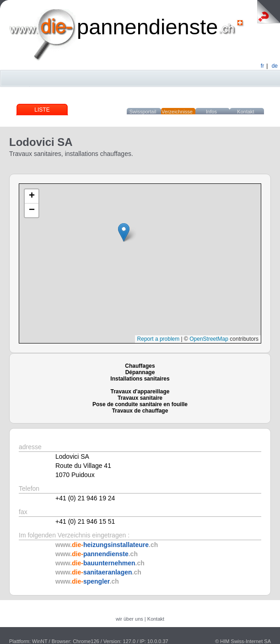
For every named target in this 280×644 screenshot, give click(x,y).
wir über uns (129, 619)
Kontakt (245, 112)
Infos (211, 112)
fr (262, 66)
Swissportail (143, 112)
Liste (42, 110)
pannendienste (147, 27)
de (275, 66)
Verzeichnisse (177, 112)
